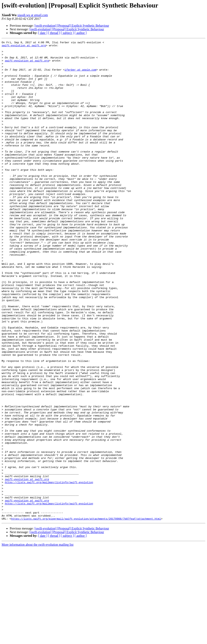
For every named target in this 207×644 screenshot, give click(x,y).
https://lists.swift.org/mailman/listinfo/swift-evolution (49, 571)
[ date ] (43, 33)
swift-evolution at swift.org (24, 47)
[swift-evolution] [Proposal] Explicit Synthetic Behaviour (72, 26)
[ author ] (81, 33)
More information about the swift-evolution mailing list (38, 640)
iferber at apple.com (80, 76)
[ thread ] (54, 33)
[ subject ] (67, 33)
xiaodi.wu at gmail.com (33, 15)
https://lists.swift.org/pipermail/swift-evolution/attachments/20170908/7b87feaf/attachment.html (86, 614)
